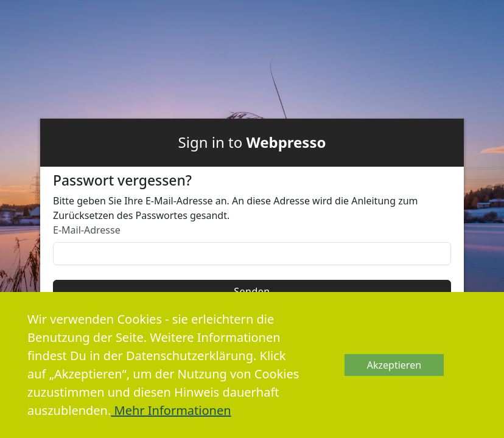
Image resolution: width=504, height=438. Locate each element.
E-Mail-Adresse (87, 230)
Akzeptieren (394, 365)
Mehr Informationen (171, 410)
